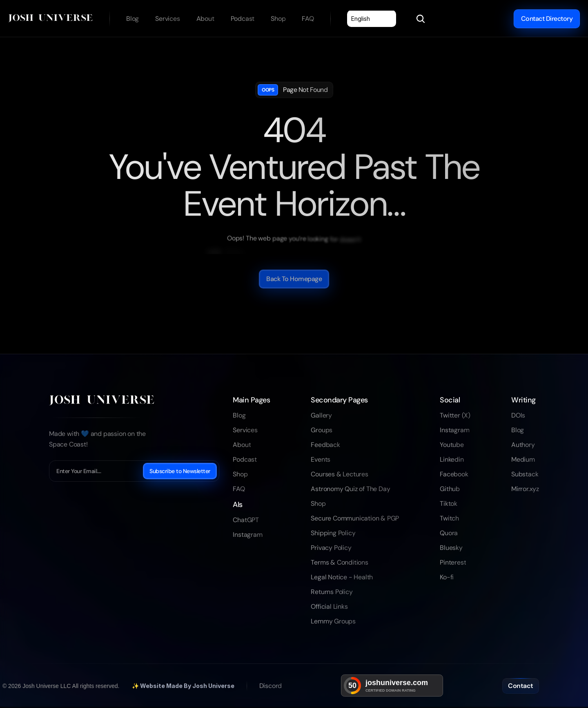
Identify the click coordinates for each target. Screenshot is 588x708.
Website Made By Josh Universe (187, 686)
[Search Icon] (421, 19)
